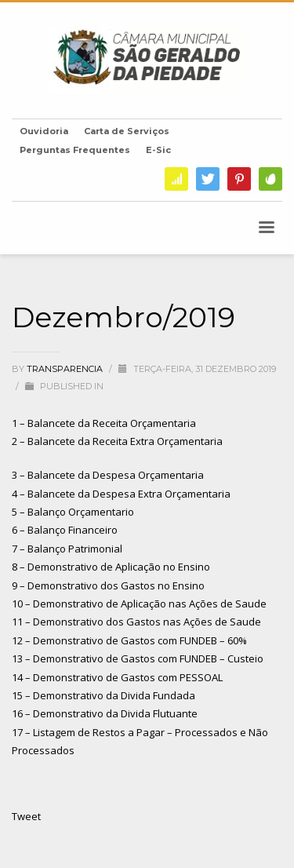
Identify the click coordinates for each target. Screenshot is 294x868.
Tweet (26, 816)
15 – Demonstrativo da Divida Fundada (103, 695)
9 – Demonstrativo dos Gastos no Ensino (108, 585)
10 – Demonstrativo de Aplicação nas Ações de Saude (139, 604)
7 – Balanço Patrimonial (67, 549)
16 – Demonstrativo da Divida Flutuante (105, 713)
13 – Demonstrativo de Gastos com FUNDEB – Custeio (138, 658)
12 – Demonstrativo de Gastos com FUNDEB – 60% (129, 640)
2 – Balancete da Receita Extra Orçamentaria (117, 441)
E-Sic (158, 150)
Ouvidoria (44, 131)
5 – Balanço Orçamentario (73, 512)
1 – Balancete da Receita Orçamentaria (104, 423)
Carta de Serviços (127, 131)
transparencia (66, 369)
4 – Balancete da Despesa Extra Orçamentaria (121, 494)
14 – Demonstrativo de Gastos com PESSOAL (117, 677)
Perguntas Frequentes (75, 150)
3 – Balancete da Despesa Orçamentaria (108, 475)
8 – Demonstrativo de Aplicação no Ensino (111, 567)
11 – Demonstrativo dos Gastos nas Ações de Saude (136, 622)
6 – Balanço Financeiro (65, 530)
